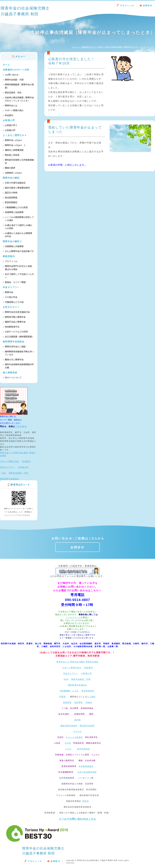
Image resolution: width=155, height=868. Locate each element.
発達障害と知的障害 (14, 212)
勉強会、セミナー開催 (15, 282)
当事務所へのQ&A (13, 173)
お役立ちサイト (11, 307)
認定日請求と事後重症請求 (17, 188)
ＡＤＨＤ (77, 731)
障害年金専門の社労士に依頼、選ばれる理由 (19, 268)
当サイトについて (13, 378)
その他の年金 (11, 297)
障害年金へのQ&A (13, 140)
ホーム (75, 47)
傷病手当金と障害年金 (15, 322)
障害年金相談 (92, 662)
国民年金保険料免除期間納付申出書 (19, 366)
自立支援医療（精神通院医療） (19, 337)
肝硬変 (63, 697)
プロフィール (127, 5)
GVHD (68, 743)
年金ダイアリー (11, 287)
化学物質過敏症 (86, 766)
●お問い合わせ (12, 75)
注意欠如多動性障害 (87, 772)
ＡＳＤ (68, 749)
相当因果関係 (11, 198)
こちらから (21, 426)
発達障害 (67, 702)
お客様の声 (9, 120)
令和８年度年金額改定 (15, 183)
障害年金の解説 (11, 178)
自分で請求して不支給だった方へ (19, 276)
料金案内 (9, 115)
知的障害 (79, 702)
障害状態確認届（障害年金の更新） (19, 86)
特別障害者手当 (12, 327)
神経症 (89, 702)
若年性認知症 (83, 749)
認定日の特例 (11, 193)
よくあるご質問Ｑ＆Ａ (15, 135)
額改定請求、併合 (13, 93)
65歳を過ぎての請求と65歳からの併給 (19, 227)
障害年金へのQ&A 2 (15, 145)
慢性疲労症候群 (87, 726)
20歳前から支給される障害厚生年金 (18, 235)
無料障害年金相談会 (14, 342)
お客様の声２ (11, 125)
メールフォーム (73, 617)
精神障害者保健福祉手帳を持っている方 (19, 353)
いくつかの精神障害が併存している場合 (19, 219)
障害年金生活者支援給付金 (17, 312)
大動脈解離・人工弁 (69, 691)
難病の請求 (10, 168)
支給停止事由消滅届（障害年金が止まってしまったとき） (19, 99)
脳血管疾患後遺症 (69, 726)
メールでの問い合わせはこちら (77, 819)
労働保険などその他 (14, 302)
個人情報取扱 (10, 373)
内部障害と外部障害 (14, 246)
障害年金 (9, 292)
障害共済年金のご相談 (15, 347)
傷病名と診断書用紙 (14, 150)
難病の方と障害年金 (14, 360)
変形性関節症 (11, 202)
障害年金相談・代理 (14, 80)
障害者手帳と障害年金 (15, 317)
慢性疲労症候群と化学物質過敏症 (19, 161)
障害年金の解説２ (12, 241)
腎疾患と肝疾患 (12, 155)
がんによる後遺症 (74, 737)
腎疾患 (86, 801)
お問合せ (148, 5)
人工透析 (91, 697)
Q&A (4, 473)
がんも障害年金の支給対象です (19, 251)
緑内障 (77, 720)
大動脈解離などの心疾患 (16, 207)
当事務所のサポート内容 (91, 47)
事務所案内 (9, 256)
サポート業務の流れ (14, 110)
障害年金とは (11, 106)
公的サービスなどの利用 (16, 332)
